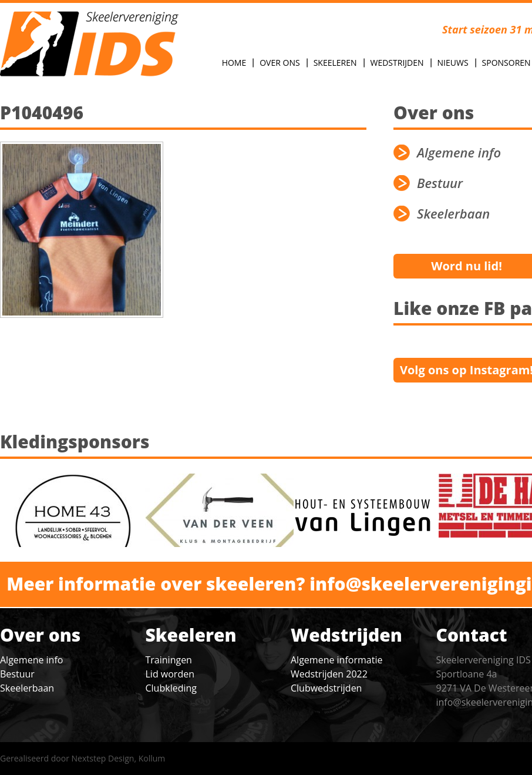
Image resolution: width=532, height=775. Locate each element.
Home (234, 63)
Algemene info (31, 660)
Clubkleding (171, 688)
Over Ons (280, 63)
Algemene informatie (336, 660)
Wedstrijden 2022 (329, 674)
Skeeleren (335, 63)
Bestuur (17, 674)
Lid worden (170, 674)
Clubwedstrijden (326, 688)
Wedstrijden (397, 63)
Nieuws (453, 63)
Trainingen (169, 660)
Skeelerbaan (27, 688)
